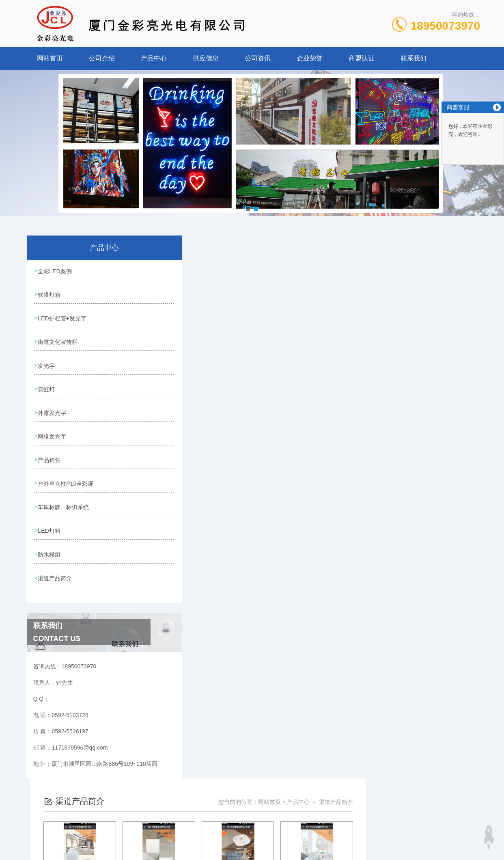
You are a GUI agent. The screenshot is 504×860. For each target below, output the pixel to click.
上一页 (289, 462)
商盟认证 (362, 58)
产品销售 (50, 456)
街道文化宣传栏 (58, 341)
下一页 (336, 462)
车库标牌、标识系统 (64, 503)
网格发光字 (53, 433)
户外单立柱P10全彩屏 (66, 480)
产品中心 (154, 58)
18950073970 (445, 26)
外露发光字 (53, 410)
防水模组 (50, 549)
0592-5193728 (195, 821)
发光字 (47, 364)
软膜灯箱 (50, 294)
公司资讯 (258, 58)
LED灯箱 (50, 526)
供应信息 (206, 58)
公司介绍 (102, 58)
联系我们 (414, 58)
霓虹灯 (47, 387)
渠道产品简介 (56, 572)
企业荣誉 (310, 58)
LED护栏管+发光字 (63, 318)
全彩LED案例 (55, 271)
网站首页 (50, 58)
